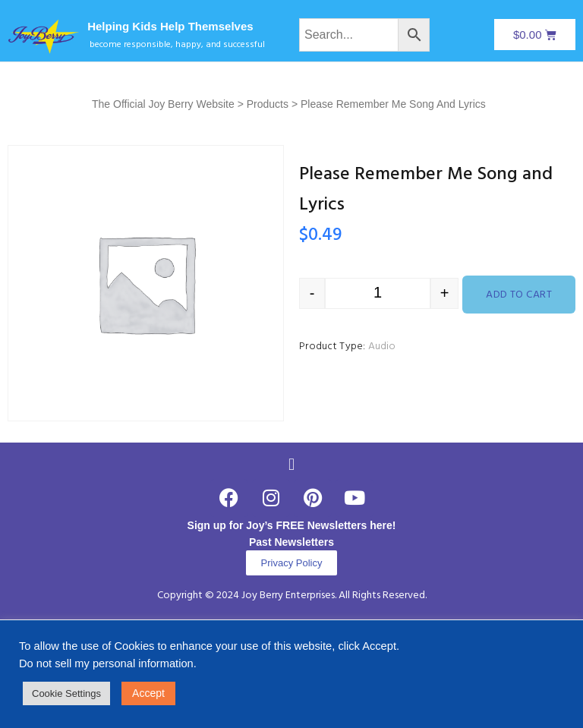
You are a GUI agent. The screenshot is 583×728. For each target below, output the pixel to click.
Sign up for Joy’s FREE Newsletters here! (292, 525)
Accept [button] (148, 693)
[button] (291, 464)
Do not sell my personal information (106, 663)
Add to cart (519, 295)
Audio (382, 347)
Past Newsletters (291, 542)
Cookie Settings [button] (66, 693)
